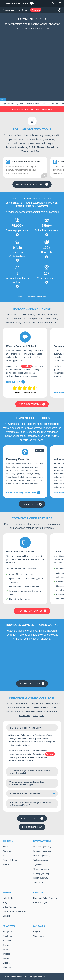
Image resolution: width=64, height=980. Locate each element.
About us (7, 851)
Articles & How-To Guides (14, 911)
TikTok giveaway (41, 860)
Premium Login (9, 10)
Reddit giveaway (41, 878)
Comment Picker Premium (45, 898)
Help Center (23, 10)
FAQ (5, 902)
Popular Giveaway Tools (12, 104)
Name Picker (39, 882)
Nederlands (38, 936)
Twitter (6, 945)
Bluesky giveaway (41, 873)
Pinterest (7, 967)
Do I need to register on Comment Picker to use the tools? (30, 772)
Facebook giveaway (42, 851)
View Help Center (32, 818)
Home (6, 846)
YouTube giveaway (42, 855)
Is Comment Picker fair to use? (25, 793)
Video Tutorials (9, 907)
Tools (5, 855)
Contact (6, 916)
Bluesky (6, 963)
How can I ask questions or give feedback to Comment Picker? (30, 804)
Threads (6, 954)
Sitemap (6, 864)
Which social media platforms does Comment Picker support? (27, 783)
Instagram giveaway (42, 846)
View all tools (32, 504)
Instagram (39, 716)
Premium (36, 10)
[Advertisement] (32, 64)
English (36, 931)
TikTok (6, 949)
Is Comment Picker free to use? (25, 728)
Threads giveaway (41, 869)
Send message (32, 827)
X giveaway (38, 864)
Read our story (15, 382)
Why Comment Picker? (37, 104)
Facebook (24, 716)
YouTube (7, 940)
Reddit (6, 958)
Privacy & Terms (10, 860)
